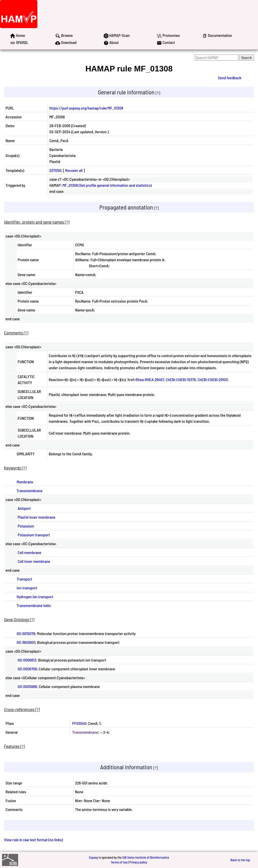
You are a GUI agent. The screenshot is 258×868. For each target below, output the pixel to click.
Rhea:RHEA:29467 (150, 379)
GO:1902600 (26, 642)
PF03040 (79, 723)
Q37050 (55, 170)
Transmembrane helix (34, 605)
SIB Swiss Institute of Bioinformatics (146, 857)
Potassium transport (34, 535)
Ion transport (27, 588)
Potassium (26, 526)
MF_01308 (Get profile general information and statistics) (107, 185)
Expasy (93, 857)
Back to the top (240, 860)
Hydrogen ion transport (35, 597)
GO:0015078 (26, 633)
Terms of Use (119, 862)
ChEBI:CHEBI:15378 (181, 379)
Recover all (74, 170)
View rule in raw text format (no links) (33, 840)
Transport (24, 579)
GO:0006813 (27, 660)
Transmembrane (30, 491)
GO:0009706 (27, 669)
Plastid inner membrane (36, 517)
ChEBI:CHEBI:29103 (213, 379)
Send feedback (230, 78)
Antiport (24, 508)
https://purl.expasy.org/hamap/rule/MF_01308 (86, 108)
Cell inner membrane (34, 561)
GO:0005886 (27, 686)
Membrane (25, 482)
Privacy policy (138, 862)
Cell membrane (29, 552)
